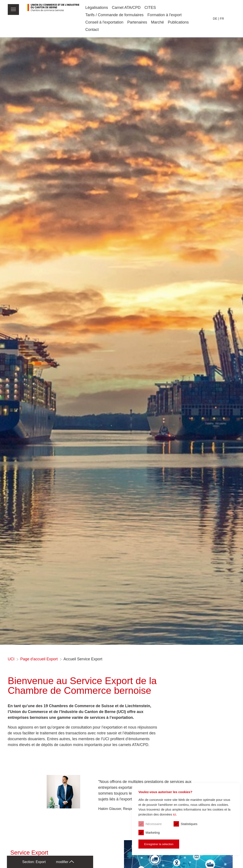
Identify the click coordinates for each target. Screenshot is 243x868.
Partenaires (137, 22)
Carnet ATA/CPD (126, 8)
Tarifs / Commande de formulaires (114, 15)
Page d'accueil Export (39, 659)
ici (174, 814)
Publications (178, 22)
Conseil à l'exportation (104, 22)
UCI (11, 659)
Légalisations (97, 8)
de (215, 19)
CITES (150, 8)
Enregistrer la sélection (159, 844)
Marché (157, 22)
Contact (92, 30)
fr (222, 19)
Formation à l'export (165, 15)
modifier (65, 862)
